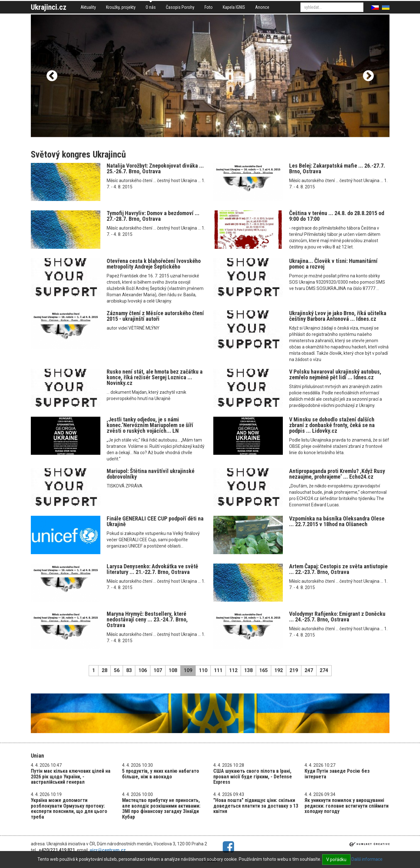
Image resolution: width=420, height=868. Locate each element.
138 (248, 670)
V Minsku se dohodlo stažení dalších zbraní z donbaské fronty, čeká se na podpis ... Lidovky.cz (332, 425)
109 (188, 670)
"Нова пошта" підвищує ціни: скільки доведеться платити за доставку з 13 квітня (256, 806)
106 (143, 670)
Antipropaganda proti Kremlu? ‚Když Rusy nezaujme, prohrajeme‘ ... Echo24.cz (337, 474)
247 (309, 670)
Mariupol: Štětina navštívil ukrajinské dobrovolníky (151, 474)
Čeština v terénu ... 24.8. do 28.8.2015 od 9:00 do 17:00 (337, 216)
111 (218, 670)
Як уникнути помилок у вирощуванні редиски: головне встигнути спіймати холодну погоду (347, 806)
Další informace (367, 859)
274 (324, 670)
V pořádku (336, 860)
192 (279, 670)
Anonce (262, 7)
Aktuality (88, 7)
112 (233, 670)
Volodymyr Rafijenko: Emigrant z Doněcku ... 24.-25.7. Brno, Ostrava (337, 617)
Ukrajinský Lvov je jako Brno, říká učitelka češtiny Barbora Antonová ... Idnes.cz (338, 316)
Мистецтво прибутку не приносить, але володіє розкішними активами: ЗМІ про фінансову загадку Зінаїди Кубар (161, 809)
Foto (209, 7)
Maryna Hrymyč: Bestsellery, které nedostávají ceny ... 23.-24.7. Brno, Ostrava (147, 619)
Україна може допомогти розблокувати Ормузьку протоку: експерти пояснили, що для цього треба (69, 809)
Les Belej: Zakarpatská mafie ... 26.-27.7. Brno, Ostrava (337, 168)
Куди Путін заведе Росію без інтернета (337, 774)
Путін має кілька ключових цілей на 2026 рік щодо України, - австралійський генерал (71, 776)
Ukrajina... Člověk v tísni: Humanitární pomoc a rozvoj (333, 264)
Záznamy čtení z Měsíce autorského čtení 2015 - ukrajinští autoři (155, 316)
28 (104, 670)
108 (173, 670)
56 (117, 670)
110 (203, 670)
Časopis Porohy (180, 7)
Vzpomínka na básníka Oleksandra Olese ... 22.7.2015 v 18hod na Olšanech (337, 521)
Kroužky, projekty (121, 7)
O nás (151, 7)
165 (263, 670)
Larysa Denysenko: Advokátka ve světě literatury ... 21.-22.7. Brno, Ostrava (152, 569)
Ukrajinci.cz (49, 7)
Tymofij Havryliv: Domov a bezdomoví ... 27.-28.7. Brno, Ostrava (153, 216)
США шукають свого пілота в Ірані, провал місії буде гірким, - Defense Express (253, 776)
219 (294, 670)
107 (158, 670)
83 (129, 670)
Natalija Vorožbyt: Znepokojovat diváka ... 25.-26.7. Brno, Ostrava (155, 168)
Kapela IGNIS (234, 7)
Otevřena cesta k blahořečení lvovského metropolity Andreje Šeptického (154, 264)
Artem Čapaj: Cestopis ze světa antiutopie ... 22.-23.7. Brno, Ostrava (338, 569)
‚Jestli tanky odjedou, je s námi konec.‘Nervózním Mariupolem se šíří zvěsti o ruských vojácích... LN (150, 425)
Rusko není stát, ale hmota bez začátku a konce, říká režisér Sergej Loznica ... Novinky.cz (155, 377)
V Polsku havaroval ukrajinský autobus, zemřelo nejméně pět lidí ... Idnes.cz (335, 374)
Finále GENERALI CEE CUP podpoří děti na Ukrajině (155, 521)
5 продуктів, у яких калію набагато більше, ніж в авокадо (161, 774)
